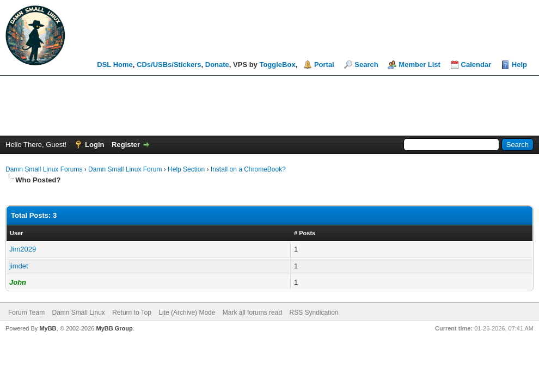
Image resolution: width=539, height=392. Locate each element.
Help (519, 65)
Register (126, 145)
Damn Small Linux (78, 313)
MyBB (48, 328)
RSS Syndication (314, 313)
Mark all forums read (252, 313)
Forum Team (26, 313)
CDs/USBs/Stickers (169, 65)
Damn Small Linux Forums (44, 169)
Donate (217, 65)
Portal (324, 65)
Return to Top (132, 313)
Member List (419, 65)
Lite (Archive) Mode (187, 313)
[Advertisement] (269, 106)
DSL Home (115, 65)
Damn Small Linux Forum (125, 169)
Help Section (186, 169)
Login (94, 145)
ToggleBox (277, 65)
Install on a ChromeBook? (248, 169)
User (16, 233)
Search (366, 65)
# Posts (305, 233)
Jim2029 (23, 249)
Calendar (476, 65)
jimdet (19, 266)
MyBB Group (114, 328)
